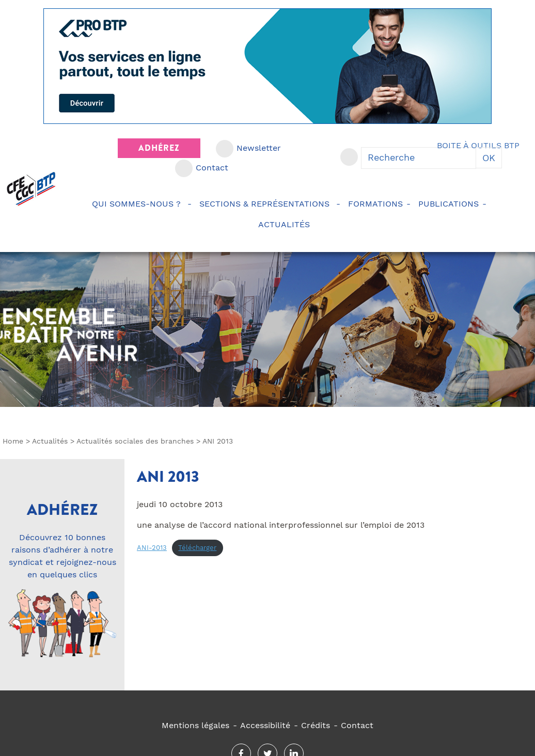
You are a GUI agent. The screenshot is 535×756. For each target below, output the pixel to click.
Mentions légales (195, 725)
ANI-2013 (152, 548)
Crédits (316, 725)
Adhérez (159, 148)
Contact (212, 168)
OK (489, 158)
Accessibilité (265, 725)
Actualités (286, 224)
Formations (375, 204)
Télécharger (197, 548)
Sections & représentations (266, 204)
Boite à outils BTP (478, 145)
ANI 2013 (168, 477)
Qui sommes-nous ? (138, 204)
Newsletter (259, 148)
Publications (449, 204)
